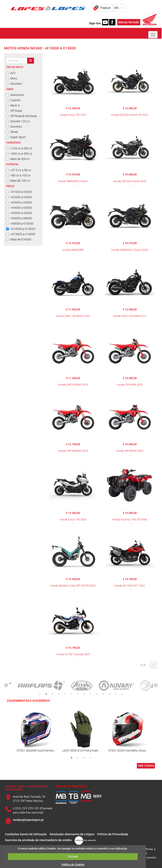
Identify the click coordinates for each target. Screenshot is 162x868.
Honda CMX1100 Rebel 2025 (73, 316)
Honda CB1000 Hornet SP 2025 (130, 115)
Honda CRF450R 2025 (130, 385)
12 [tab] (109, 694)
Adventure (15, 95)
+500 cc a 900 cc (19, 154)
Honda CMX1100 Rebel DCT (130, 316)
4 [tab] (59, 694)
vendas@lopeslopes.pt (28, 820)
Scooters (14, 84)
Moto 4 (13, 105)
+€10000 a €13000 (21, 229)
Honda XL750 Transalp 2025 (73, 654)
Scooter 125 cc (18, 121)
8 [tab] (84, 694)
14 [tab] (122, 694)
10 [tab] (97, 694)
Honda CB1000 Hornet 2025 (130, 181)
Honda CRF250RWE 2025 (73, 385)
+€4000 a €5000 (19, 208)
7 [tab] (78, 694)
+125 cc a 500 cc (19, 148)
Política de (73, 865)
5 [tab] (65, 694)
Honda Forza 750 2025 (73, 115)
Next (156, 685)
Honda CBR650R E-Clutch (73, 181)
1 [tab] (40, 694)
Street (12, 132)
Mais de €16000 (19, 239)
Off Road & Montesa (21, 116)
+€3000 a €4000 (19, 202)
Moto (12, 78)
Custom (13, 100)
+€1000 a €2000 (19, 192)
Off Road (14, 111)
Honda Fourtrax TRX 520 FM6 (130, 519)
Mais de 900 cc (18, 159)
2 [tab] (46, 694)
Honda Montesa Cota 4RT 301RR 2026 (73, 586)
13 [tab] (116, 694)
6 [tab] (72, 694)
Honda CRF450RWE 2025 (73, 451)
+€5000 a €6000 (19, 213)
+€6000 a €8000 (19, 218)
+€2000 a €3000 (19, 197)
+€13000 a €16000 (21, 234)
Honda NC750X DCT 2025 (130, 586)
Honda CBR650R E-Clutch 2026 (130, 250)
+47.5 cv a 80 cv (19, 170)
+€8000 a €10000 (20, 224)
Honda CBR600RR (73, 250)
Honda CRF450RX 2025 (130, 451)
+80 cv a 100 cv (18, 175)
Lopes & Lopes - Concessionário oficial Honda (26, 788)
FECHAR (73, 856)
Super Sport (16, 137)
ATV (11, 73)
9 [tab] (90, 694)
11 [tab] (103, 694)
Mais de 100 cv (18, 181)
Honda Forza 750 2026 (73, 519)
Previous (6, 685)
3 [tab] (53, 694)
